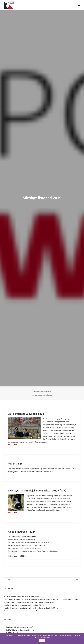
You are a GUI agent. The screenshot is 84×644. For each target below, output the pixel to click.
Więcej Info (13, 445)
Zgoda (42, 641)
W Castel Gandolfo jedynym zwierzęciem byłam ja (22, 596)
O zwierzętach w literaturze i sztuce (19, 627)
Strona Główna (36, 395)
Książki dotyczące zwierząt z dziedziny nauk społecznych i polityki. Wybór (31, 608)
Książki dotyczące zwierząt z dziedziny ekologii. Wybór (24, 605)
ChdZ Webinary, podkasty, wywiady (19, 630)
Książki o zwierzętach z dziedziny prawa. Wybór (21, 611)
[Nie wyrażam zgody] (81, 638)
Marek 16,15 (15, 464)
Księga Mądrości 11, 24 (22, 532)
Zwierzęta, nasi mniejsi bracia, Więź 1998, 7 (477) (37, 491)
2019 (44, 395)
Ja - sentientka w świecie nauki (26, 414)
